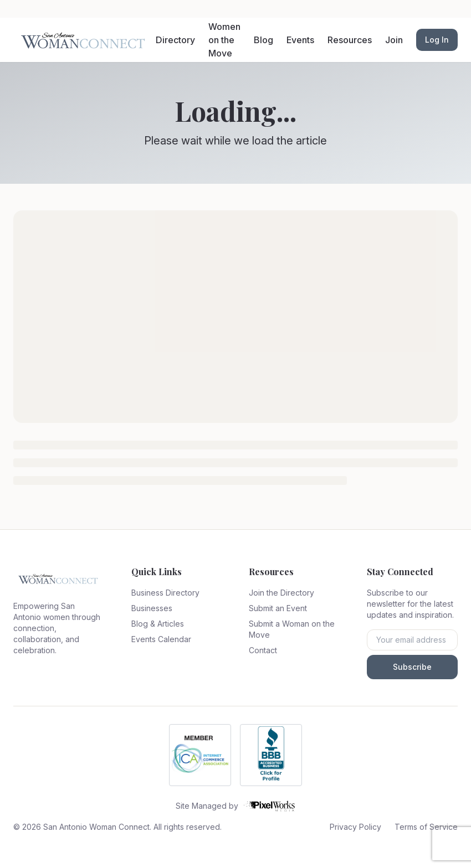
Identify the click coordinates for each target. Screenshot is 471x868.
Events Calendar (161, 639)
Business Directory (165, 593)
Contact (263, 650)
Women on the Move (224, 40)
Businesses (152, 608)
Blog (263, 40)
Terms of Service (426, 827)
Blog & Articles (158, 624)
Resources (350, 40)
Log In (437, 40)
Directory (175, 40)
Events (300, 40)
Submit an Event (278, 608)
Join (394, 40)
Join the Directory (281, 593)
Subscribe (412, 667)
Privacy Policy (355, 827)
